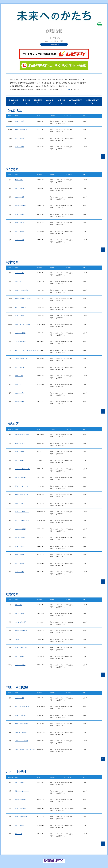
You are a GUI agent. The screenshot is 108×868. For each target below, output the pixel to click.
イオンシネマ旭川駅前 (21, 130)
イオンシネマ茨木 (20, 613)
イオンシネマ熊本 (20, 825)
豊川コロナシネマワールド (22, 520)
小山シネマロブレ (20, 384)
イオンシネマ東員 (20, 572)
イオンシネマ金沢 (20, 460)
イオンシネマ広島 (20, 698)
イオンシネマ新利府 (20, 206)
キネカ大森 (18, 281)
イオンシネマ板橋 (20, 273)
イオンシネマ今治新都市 (21, 724)
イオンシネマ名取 (20, 197)
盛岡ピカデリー (19, 180)
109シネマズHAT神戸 (21, 622)
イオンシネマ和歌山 (20, 665)
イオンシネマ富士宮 (20, 538)
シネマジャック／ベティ (21, 307)
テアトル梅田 (18, 605)
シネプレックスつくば (21, 359)
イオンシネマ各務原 (20, 529)
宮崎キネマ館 (18, 834)
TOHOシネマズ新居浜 (21, 732)
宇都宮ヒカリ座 (19, 376)
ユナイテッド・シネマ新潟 (22, 435)
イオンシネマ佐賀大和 (21, 817)
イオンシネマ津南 (20, 546)
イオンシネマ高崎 (20, 393)
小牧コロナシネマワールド (22, 512)
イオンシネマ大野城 (20, 808)
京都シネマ (18, 639)
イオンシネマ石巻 (20, 188)
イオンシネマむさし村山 (21, 290)
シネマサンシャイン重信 (21, 741)
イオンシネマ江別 (20, 121)
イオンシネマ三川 (20, 223)
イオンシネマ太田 (20, 402)
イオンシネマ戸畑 (20, 782)
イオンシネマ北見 (20, 138)
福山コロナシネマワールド (22, 707)
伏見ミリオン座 (19, 503)
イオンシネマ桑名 (20, 555)
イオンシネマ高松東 (20, 715)
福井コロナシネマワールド (22, 486)
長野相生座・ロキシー (21, 443)
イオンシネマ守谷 (20, 367)
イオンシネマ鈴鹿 (20, 563)
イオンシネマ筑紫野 (20, 800)
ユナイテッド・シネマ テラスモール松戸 (26, 350)
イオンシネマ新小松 (20, 477)
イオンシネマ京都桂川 (21, 631)
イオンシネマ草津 (20, 656)
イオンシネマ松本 (20, 452)
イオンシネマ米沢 (20, 214)
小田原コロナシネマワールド (23, 324)
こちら (68, 89)
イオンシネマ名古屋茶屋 (21, 495)
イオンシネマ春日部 (20, 333)
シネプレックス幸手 (20, 342)
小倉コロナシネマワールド (22, 791)
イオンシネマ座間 (20, 316)
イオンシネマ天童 (20, 231)
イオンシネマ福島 (20, 240)
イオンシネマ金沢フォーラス (23, 469)
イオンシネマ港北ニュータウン (23, 299)
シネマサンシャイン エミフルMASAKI (25, 749)
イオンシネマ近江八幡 (21, 648)
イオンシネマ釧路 (20, 147)
